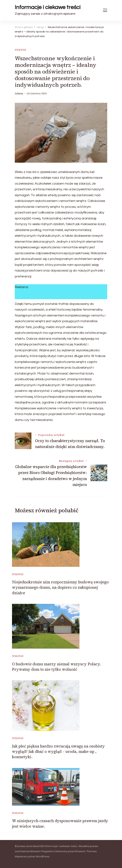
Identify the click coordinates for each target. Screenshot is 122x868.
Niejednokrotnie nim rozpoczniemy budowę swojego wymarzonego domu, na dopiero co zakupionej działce (60, 587)
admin (19, 93)
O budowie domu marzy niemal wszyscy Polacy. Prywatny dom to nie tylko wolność (57, 667)
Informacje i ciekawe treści (48, 7)
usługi (21, 50)
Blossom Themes (86, 851)
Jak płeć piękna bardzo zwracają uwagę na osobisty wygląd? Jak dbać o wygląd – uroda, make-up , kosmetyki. (58, 752)
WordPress (43, 857)
